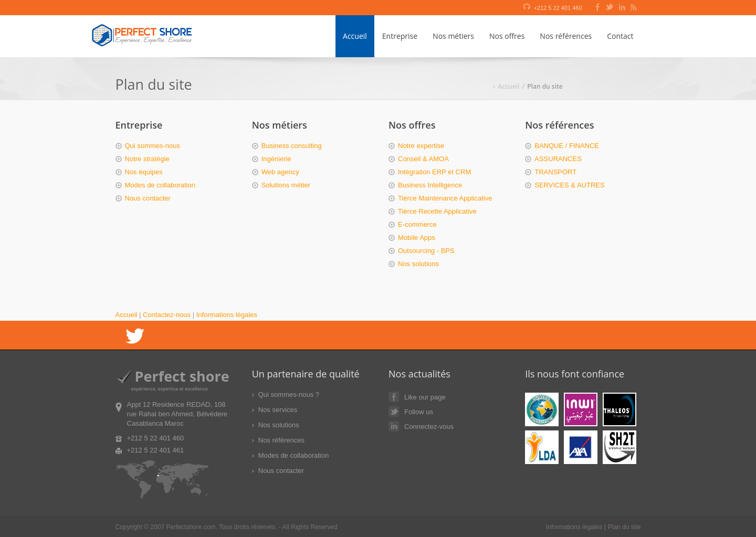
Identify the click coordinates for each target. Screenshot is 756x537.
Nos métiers (453, 36)
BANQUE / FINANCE (567, 146)
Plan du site (624, 527)
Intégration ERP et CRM (434, 172)
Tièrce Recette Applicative (437, 211)
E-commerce (417, 224)
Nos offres (507, 36)
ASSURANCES (558, 159)
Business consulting (292, 146)
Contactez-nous (167, 315)
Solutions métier (286, 185)
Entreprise (400, 36)
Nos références (566, 36)
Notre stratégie (147, 159)
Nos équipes (144, 172)
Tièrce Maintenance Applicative (445, 198)
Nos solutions (418, 264)
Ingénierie (276, 159)
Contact (620, 36)
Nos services (278, 410)
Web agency (280, 172)
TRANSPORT (555, 172)
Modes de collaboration (160, 185)
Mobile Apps (417, 238)
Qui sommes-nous (153, 146)
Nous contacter (148, 198)
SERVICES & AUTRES (569, 185)
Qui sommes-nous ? (289, 394)
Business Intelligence (430, 185)
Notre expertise (421, 146)
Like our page (417, 397)
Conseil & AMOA (423, 159)
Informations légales (227, 315)
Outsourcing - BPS (426, 251)
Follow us (411, 412)
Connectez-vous (421, 426)
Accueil (355, 36)
